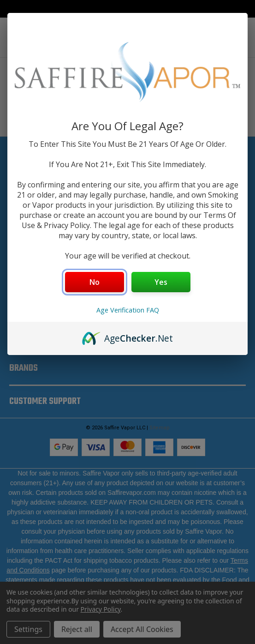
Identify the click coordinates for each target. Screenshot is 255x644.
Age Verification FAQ (128, 310)
